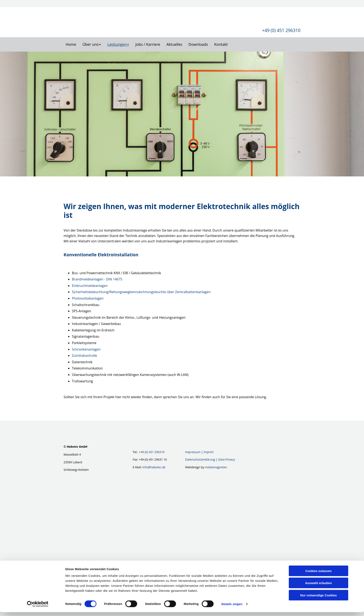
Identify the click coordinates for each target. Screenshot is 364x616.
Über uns (90, 44)
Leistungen (117, 44)
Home (71, 44)
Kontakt (221, 44)
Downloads (198, 44)
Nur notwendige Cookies (318, 599)
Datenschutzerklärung (200, 460)
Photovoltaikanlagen (88, 299)
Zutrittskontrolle (84, 356)
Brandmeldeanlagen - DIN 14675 (97, 279)
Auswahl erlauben (318, 587)
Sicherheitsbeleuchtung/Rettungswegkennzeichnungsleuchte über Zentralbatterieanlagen (141, 292)
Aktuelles (174, 44)
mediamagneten (216, 467)
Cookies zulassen (318, 574)
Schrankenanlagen (86, 349)
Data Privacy (227, 460)
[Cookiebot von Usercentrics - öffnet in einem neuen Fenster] (38, 608)
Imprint (209, 452)
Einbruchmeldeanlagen (90, 286)
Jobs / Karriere (148, 44)
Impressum (193, 452)
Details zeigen (232, 608)
